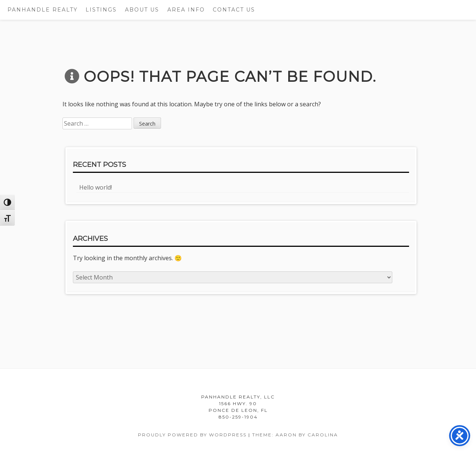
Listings (101, 10)
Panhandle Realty (43, 10)
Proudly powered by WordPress (192, 435)
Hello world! (96, 187)
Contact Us (234, 10)
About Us (142, 10)
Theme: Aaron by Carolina (295, 435)
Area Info (186, 10)
